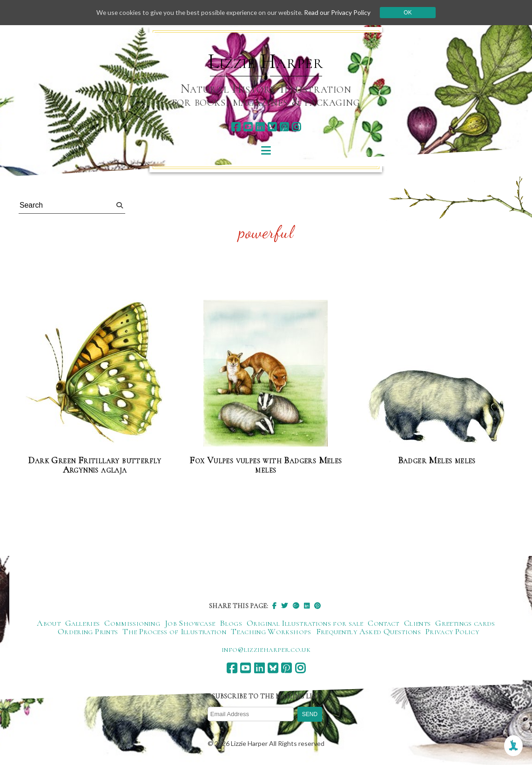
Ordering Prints (88, 631)
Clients (418, 623)
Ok (411, 13)
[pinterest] (284, 127)
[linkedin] (260, 127)
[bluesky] (272, 127)
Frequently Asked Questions (368, 631)
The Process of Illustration (174, 631)
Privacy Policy (452, 631)
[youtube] (248, 127)
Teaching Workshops (271, 631)
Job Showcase (190, 623)
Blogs (231, 623)
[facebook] (236, 127)
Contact (384, 623)
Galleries (82, 623)
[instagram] (296, 127)
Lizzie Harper (266, 61)
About (49, 623)
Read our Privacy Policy (340, 12)
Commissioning (132, 623)
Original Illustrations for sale (305, 623)
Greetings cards (465, 623)
